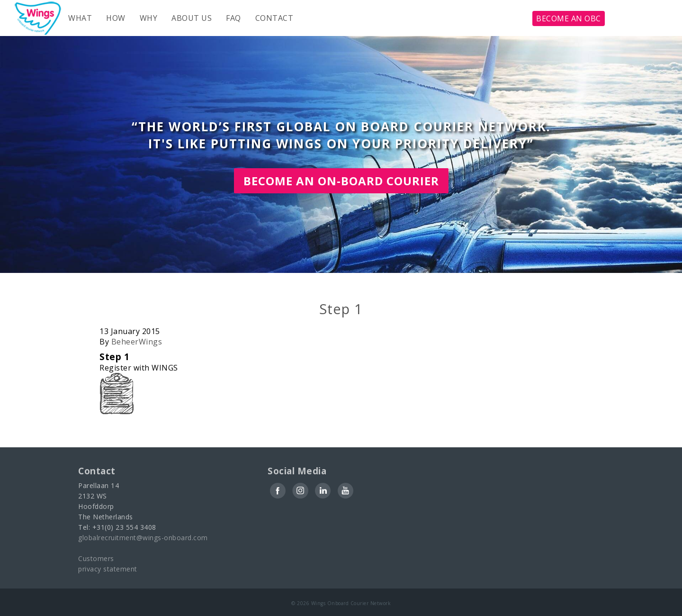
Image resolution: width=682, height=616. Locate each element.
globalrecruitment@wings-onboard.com (143, 538)
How (116, 18)
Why (149, 18)
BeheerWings (137, 342)
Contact (274, 18)
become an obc (569, 18)
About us (192, 18)
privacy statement (108, 569)
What (80, 18)
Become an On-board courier (341, 181)
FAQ (233, 18)
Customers (96, 558)
